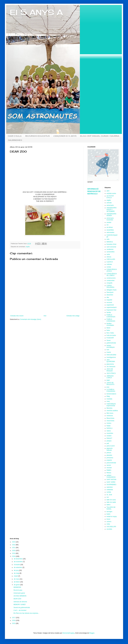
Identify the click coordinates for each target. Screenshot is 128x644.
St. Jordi (109, 495)
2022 (14, 545)
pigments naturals (110, 449)
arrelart (109, 222)
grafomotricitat (111, 343)
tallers (109, 505)
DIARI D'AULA (15, 136)
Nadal (108, 426)
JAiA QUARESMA (111, 361)
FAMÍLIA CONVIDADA (111, 316)
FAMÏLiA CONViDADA (111, 320)
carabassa (110, 249)
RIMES (109, 470)
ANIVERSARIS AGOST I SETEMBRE (112, 210)
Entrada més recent (17, 316)
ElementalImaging (68, 633)
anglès (28, 247)
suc (108, 497)
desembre (110, 295)
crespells (109, 283)
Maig (108, 396)
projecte (109, 460)
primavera (110, 458)
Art (108, 225)
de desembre (18, 559)
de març (17, 579)
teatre (108, 514)
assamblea (110, 230)
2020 (14, 551)
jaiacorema (110, 364)
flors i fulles (110, 333)
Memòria (109, 408)
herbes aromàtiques (111, 346)
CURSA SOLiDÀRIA (110, 286)
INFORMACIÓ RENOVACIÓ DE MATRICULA (94, 191)
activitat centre (111, 193)
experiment (110, 305)
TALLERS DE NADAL (111, 508)
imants (109, 352)
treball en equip (112, 517)
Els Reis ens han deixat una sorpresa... (26, 613)
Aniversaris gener (19, 593)
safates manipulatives (111, 476)
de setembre (18, 567)
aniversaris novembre (110, 219)
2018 (14, 556)
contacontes (111, 281)
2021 (14, 548)
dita (108, 297)
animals (109, 203)
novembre (110, 433)
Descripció (110, 292)
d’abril (16, 576)
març (108, 401)
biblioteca (110, 242)
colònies (109, 264)
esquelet (109, 300)
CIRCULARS (111, 259)
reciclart (109, 468)
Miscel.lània (110, 418)
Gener (109, 340)
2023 (14, 542)
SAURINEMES (15, 140)
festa (108, 330)
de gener (17, 585)
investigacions (111, 357)
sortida (109, 492)
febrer (108, 328)
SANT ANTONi (111, 480)
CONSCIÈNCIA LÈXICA (112, 270)
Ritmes (109, 473)
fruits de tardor (111, 335)
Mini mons (110, 413)
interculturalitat (111, 355)
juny (108, 387)
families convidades (110, 324)
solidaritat (110, 490)
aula (108, 239)
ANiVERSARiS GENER (111, 215)
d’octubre (17, 565)
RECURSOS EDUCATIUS (37, 136)
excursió (109, 302)
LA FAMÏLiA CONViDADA (111, 390)
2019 (14, 553)
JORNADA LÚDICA (110, 377)
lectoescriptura (111, 394)
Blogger (92, 633)
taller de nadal (111, 502)
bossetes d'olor (112, 244)
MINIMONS (17, 587)
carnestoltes (111, 252)
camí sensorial (111, 247)
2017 (14, 618)
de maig (17, 573)
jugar (108, 380)
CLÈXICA (110, 262)
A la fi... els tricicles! (20, 610)
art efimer (110, 227)
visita (108, 524)
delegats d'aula (112, 290)
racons (109, 465)
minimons (110, 416)
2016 (14, 620)
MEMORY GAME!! (20, 605)
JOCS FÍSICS (111, 373)
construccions (111, 278)
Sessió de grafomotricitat (22, 608)
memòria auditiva (112, 411)
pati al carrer (111, 446)
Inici (45, 316)
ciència (109, 257)
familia (109, 312)
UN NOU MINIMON (20, 596)
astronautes (110, 232)
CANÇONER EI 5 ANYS (65, 136)
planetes (109, 455)
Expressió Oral (111, 310)
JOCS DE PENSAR (110, 370)
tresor (108, 519)
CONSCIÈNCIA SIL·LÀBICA (112, 275)
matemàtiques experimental (111, 405)
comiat (109, 267)
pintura (109, 453)
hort (108, 350)
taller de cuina (111, 500)
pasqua (109, 441)
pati (108, 443)
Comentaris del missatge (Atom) (30, 319)
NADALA (110, 428)
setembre (110, 487)
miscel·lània (110, 421)
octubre (109, 436)
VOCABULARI (111, 527)
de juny (16, 570)
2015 (14, 623)
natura (109, 431)
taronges (109, 512)
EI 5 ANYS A (36, 12)
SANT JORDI (111, 482)
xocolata (109, 529)
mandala (109, 399)
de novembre (18, 562)
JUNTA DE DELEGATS (110, 384)
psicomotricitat (111, 463)
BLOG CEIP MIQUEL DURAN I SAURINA (100, 136)
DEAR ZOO (17, 599)
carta (108, 254)
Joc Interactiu (111, 367)
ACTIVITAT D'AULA (110, 197)
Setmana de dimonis (20, 602)
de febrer (17, 582)
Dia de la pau (18, 590)
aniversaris (110, 205)
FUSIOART (110, 338)
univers (109, 522)
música (109, 423)
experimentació (112, 307)
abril (108, 191)
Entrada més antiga (73, 316)
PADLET (109, 438)
